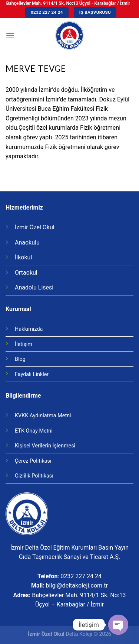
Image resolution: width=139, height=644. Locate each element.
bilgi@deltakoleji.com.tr (77, 585)
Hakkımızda (29, 329)
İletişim (24, 344)
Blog (20, 359)
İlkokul (23, 257)
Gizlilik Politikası (34, 476)
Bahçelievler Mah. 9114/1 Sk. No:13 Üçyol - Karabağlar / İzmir (68, 3)
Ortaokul (26, 273)
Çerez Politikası (33, 461)
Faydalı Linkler (32, 374)
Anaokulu (27, 242)
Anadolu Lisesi (34, 287)
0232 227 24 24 (81, 576)
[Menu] (10, 35)
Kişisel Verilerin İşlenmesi (45, 446)
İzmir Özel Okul (35, 227)
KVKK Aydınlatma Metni (43, 416)
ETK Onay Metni (34, 431)
